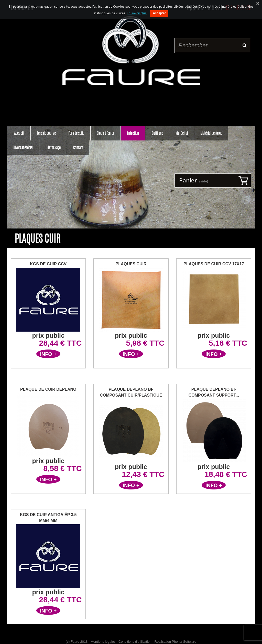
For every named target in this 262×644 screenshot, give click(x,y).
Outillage (157, 133)
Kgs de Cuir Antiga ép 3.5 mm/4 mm (48, 518)
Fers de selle (76, 133)
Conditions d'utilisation (135, 642)
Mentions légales (103, 642)
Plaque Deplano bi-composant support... (214, 392)
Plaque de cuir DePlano (48, 389)
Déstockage (53, 148)
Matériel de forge (211, 133)
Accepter (159, 13)
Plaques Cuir (131, 264)
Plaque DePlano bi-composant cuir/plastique (131, 392)
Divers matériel (23, 148)
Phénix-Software (184, 642)
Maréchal (182, 133)
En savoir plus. (137, 13)
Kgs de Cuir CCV (48, 264)
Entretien (133, 133)
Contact (78, 148)
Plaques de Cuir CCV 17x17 (214, 264)
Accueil (19, 133)
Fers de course (46, 133)
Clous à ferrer (106, 133)
